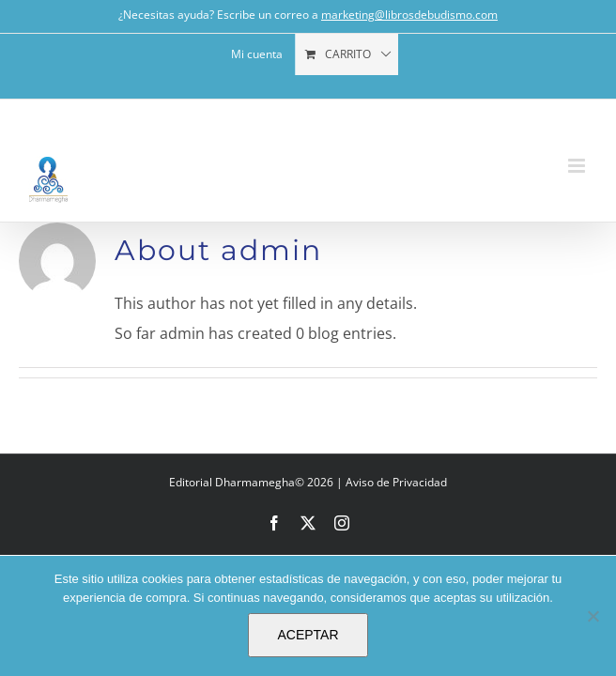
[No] (593, 616)
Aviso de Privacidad (396, 482)
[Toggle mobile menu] (578, 166)
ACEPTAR (308, 635)
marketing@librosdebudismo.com (409, 15)
